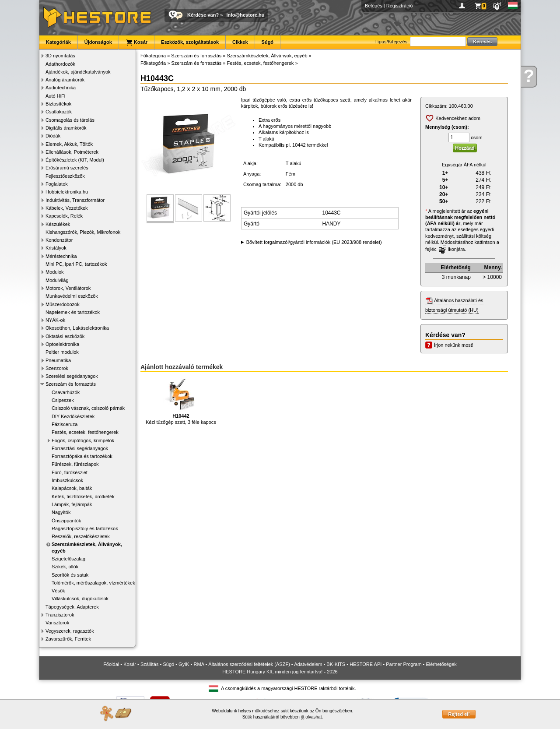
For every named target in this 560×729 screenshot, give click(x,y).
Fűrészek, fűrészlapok (75, 464)
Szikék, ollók (65, 567)
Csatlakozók (59, 112)
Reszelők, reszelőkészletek (81, 536)
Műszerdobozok (63, 304)
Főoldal (111, 664)
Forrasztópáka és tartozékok (82, 456)
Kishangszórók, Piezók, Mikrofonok (83, 232)
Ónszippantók (66, 521)
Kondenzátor (59, 240)
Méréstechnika (61, 256)
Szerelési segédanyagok (72, 376)
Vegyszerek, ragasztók (70, 631)
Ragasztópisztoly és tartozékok (85, 528)
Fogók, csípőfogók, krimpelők (83, 440)
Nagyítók (61, 512)
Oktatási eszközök (65, 336)
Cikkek (240, 42)
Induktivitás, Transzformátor (75, 200)
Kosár (136, 42)
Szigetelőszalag (68, 559)
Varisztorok (57, 623)
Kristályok (56, 248)
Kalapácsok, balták (72, 488)
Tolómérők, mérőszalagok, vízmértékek (93, 583)
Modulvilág (57, 280)
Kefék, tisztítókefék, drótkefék (83, 497)
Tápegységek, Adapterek (72, 607)
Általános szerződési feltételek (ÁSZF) (249, 664)
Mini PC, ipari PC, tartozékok (76, 264)
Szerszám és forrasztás (71, 384)
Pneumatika (58, 360)
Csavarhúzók (66, 392)
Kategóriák (58, 42)
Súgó (268, 42)
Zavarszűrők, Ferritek (68, 639)
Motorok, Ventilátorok (68, 288)
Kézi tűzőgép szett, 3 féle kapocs (181, 401)
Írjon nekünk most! (454, 345)
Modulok (55, 272)
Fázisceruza (65, 424)
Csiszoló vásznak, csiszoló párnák (88, 408)
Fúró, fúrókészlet (70, 472)
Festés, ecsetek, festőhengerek (85, 432)
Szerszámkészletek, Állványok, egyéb (87, 547)
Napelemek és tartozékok (73, 312)
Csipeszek (63, 400)
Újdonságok (98, 42)
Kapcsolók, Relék (64, 216)
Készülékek (58, 224)
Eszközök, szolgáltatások (190, 42)
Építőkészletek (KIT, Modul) (75, 160)
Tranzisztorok (60, 615)
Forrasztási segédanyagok (80, 448)
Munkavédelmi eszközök (72, 296)
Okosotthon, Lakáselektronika (77, 328)
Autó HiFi (55, 96)
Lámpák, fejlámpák (72, 504)
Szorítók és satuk (70, 575)
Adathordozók (60, 64)
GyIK (184, 664)
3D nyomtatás (60, 56)
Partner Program (404, 664)
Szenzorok (57, 368)
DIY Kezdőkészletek (73, 416)
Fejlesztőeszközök (65, 176)
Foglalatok (57, 184)
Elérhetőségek (441, 664)
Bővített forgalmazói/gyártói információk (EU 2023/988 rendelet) (314, 242)
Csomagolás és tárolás (70, 120)
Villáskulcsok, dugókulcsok (80, 599)
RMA (199, 664)
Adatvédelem (308, 664)
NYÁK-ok (55, 320)
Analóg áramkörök (65, 80)
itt (303, 717)
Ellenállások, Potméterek (72, 152)
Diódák (53, 136)
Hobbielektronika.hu (67, 192)
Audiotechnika (61, 88)
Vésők (58, 591)
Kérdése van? (203, 15)
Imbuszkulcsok (67, 480)
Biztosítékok (58, 104)
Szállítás (150, 664)
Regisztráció (400, 6)
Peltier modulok (62, 352)
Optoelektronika (62, 344)
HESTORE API (366, 664)
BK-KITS (336, 664)
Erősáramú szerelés (67, 168)
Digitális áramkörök (66, 128)
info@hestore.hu (245, 15)
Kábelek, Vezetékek (67, 208)
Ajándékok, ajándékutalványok (78, 72)
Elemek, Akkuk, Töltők (69, 144)
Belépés (374, 6)
